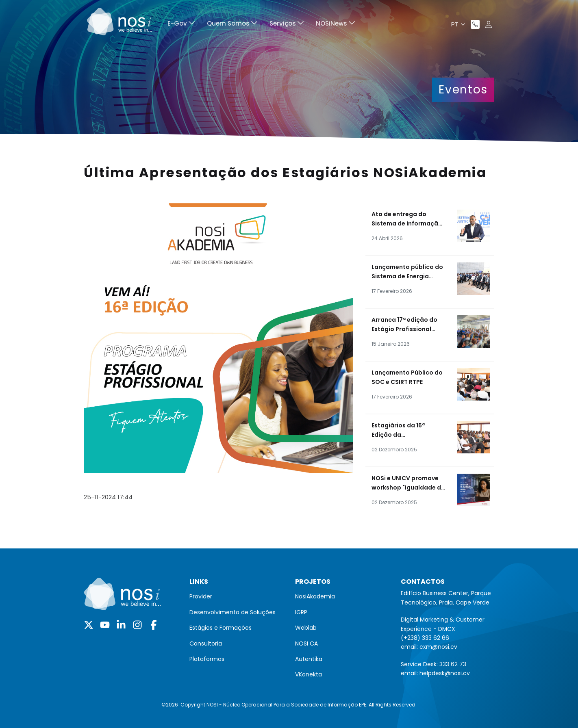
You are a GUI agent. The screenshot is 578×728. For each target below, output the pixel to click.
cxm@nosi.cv (438, 647)
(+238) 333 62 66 (425, 638)
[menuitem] (181, 25)
